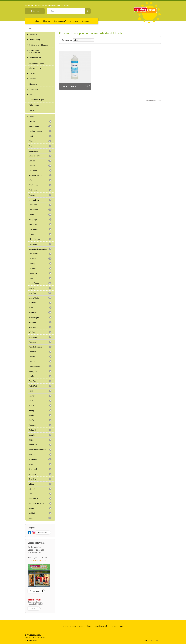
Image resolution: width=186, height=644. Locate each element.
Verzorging (34, 89)
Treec (40, 464)
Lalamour (40, 268)
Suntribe (40, 435)
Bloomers (40, 141)
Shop (37, 21)
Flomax (40, 195)
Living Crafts (40, 298)
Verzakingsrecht (101, 626)
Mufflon (40, 332)
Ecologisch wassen (37, 63)
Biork (40, 136)
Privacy (89, 626)
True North (40, 469)
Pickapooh (40, 371)
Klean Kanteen (40, 239)
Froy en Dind (40, 200)
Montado (40, 322)
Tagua (40, 440)
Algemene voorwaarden (73, 626)
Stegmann (40, 425)
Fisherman (40, 190)
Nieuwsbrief (42, 533)
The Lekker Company (40, 450)
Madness (40, 303)
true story (40, 474)
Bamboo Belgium (40, 131)
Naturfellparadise (40, 347)
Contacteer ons (117, 626)
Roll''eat (40, 406)
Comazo (40, 161)
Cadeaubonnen (35, 68)
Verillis (40, 494)
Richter (40, 396)
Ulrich (40, 484)
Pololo (40, 376)
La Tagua (40, 259)
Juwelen (33, 79)
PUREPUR (40, 386)
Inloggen (35, 11)
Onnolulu (40, 361)
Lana (40, 278)
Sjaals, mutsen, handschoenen (35, 51)
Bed (31, 94)
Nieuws (47, 21)
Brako (40, 146)
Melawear (40, 312)
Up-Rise (40, 489)
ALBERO (40, 122)
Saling (40, 410)
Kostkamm (40, 244)
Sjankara (40, 415)
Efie (40, 180)
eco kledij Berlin (40, 175)
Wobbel (40, 513)
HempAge (40, 219)
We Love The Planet (40, 503)
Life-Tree (40, 293)
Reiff (40, 391)
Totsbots (40, 454)
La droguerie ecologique (40, 249)
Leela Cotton (40, 283)
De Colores (40, 170)
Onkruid (40, 357)
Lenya (40, 288)
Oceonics (40, 352)
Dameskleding (35, 34)
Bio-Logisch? (60, 21)
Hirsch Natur (40, 224)
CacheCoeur (40, 151)
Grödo (40, 215)
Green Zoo (40, 205)
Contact (85, 21)
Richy (40, 401)
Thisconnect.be (155, 640)
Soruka (40, 420)
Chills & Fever (40, 156)
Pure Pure (40, 381)
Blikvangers (34, 105)
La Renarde (40, 254)
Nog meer (33, 84)
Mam (40, 308)
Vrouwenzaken (35, 58)
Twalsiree (40, 479)
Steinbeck (40, 430)
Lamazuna (40, 273)
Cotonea (40, 166)
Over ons (74, 21)
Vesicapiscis (40, 498)
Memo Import (40, 317)
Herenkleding (35, 40)
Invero (40, 234)
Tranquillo (40, 459)
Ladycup (40, 263)
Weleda (40, 508)
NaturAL (40, 342)
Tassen (32, 74)
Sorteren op (67, 40)
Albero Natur (40, 126)
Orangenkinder (40, 366)
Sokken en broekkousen (39, 45)
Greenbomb (40, 210)
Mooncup (40, 327)
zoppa (40, 518)
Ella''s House (40, 185)
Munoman (40, 337)
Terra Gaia (40, 445)
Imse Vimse (40, 229)
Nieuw (32, 110)
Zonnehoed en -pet (37, 100)
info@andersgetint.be (38, 560)
